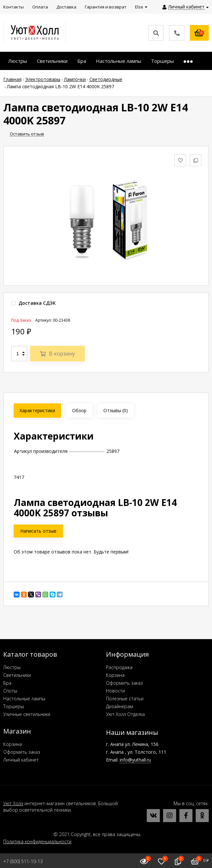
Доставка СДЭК (33, 303)
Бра (7, 683)
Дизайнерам (120, 706)
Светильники (17, 675)
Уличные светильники (27, 714)
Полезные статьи (125, 699)
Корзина (115, 675)
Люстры (12, 667)
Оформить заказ (124, 683)
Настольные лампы (24, 699)
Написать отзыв (38, 531)
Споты (10, 691)
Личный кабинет (21, 760)
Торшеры (14, 706)
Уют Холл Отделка (125, 714)
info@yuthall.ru (135, 760)
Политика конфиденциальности (37, 841)
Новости (115, 691)
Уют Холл (13, 803)
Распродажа (119, 667)
